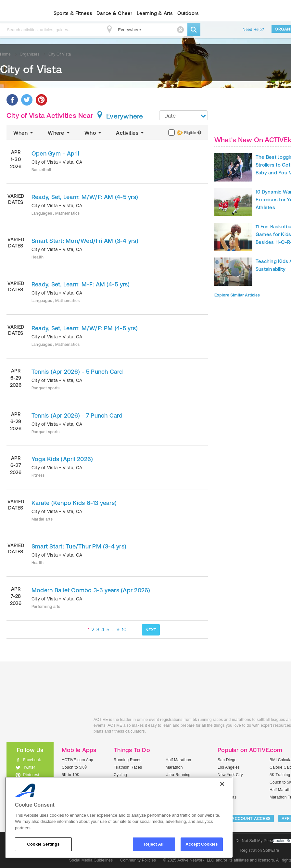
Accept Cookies (202, 844)
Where (59, 133)
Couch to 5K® (74, 767)
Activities (130, 133)
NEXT (151, 630)
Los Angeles (229, 767)
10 (124, 629)
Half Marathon (178, 760)
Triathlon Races (128, 767)
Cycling (120, 775)
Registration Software (260, 850)
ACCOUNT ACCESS (251, 818)
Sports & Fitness (73, 13)
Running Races (127, 760)
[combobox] (183, 115)
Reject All (154, 844)
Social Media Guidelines (91, 860)
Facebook (32, 760)
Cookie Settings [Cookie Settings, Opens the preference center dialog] (43, 844)
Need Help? (253, 30)
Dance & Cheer (114, 13)
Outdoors (188, 13)
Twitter (29, 767)
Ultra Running (178, 775)
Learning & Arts (155, 13)
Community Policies (138, 860)
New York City (230, 775)
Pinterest (31, 775)
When (24, 133)
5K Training (280, 775)
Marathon (174, 767)
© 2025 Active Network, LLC (189, 860)
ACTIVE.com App (77, 760)
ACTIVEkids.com (45, 727)
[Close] (222, 784)
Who (93, 133)
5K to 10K (71, 775)
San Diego (227, 760)
